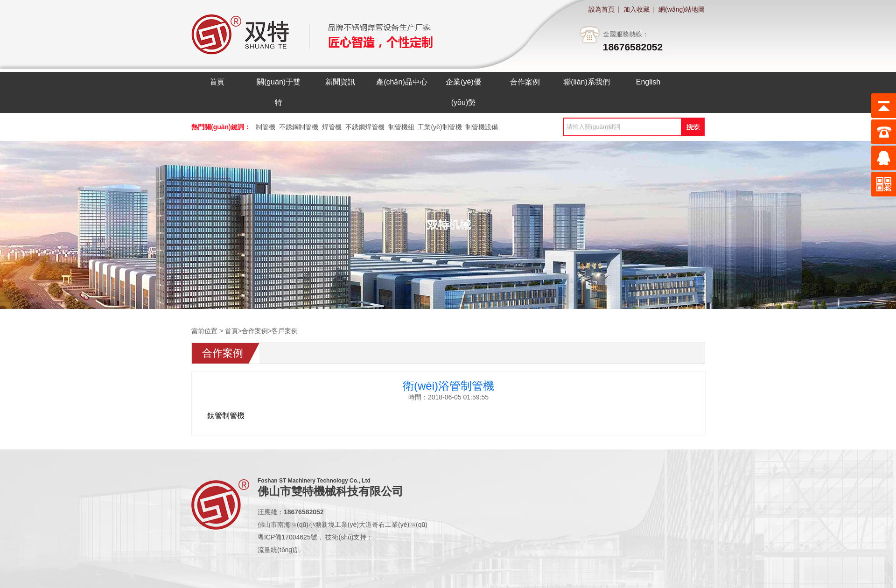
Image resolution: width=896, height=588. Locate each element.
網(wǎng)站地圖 (682, 9)
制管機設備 (482, 127)
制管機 (266, 127)
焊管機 (332, 127)
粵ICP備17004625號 (287, 537)
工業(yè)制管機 (440, 127)
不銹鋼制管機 (299, 127)
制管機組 (401, 127)
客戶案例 (285, 331)
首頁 (231, 331)
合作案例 (255, 331)
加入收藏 (637, 9)
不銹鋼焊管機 (365, 127)
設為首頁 (602, 9)
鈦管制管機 (226, 416)
